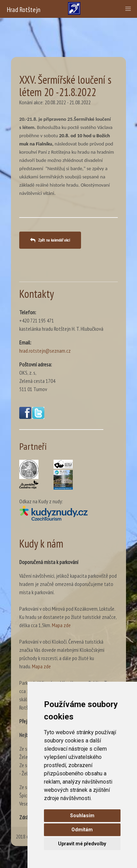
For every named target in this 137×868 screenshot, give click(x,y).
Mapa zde (61, 625)
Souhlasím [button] (82, 816)
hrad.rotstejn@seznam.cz (45, 351)
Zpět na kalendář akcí (54, 240)
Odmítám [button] (82, 830)
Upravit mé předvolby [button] (82, 844)
